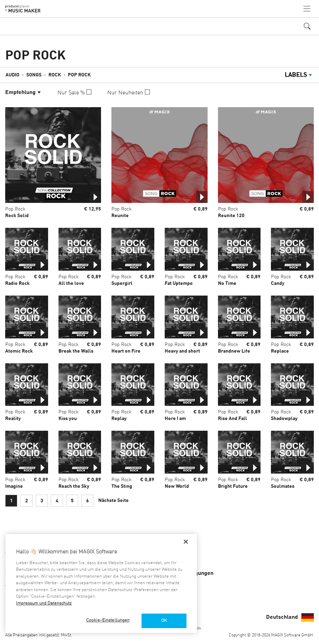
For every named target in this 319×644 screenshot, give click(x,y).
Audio (12, 75)
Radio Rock (17, 283)
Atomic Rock (19, 351)
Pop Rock (79, 75)
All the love (71, 283)
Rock (55, 75)
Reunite (120, 216)
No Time (227, 283)
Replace (280, 351)
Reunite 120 (231, 216)
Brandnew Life (234, 351)
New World (177, 486)
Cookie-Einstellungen (108, 620)
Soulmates (283, 486)
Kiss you (68, 419)
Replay (119, 419)
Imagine (14, 486)
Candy (278, 283)
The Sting (122, 486)
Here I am (175, 419)
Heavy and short (182, 351)
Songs (34, 75)
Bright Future (233, 486)
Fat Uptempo (179, 283)
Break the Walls (76, 351)
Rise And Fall (233, 419)
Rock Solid (17, 216)
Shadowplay (284, 419)
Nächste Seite (113, 501)
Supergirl (122, 283)
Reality (13, 419)
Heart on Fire (126, 351)
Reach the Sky (74, 486)
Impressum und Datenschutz (44, 603)
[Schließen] (186, 542)
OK (164, 621)
